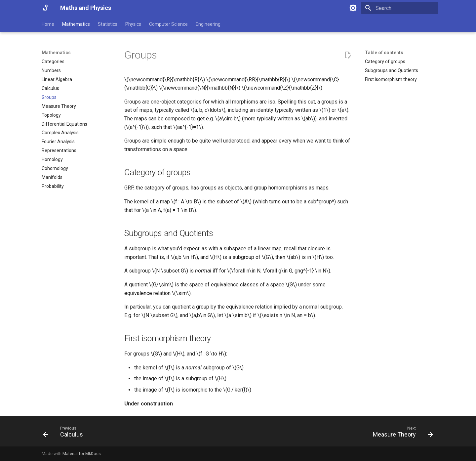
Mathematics (76, 24)
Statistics (108, 24)
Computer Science (168, 24)
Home (48, 24)
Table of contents (384, 53)
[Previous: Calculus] (65, 433)
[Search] (400, 8)
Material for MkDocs (82, 454)
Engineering (208, 24)
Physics (133, 24)
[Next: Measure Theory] (401, 433)
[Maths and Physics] (46, 8)
